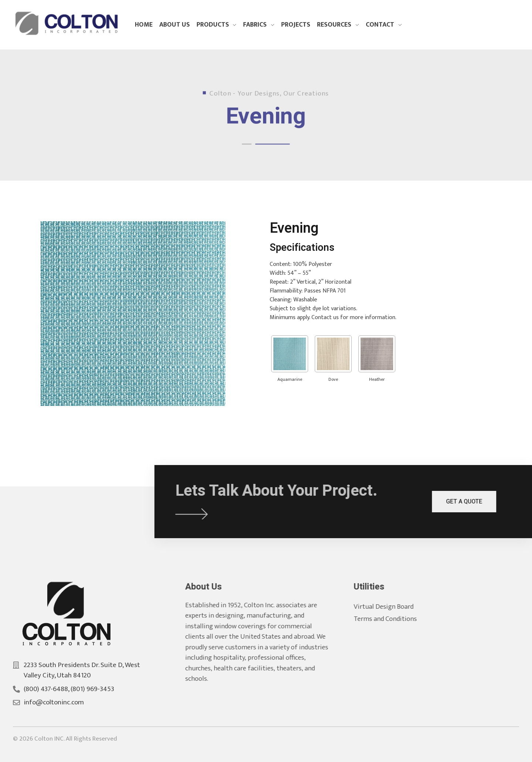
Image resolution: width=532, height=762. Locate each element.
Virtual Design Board (392, 607)
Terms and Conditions (393, 619)
